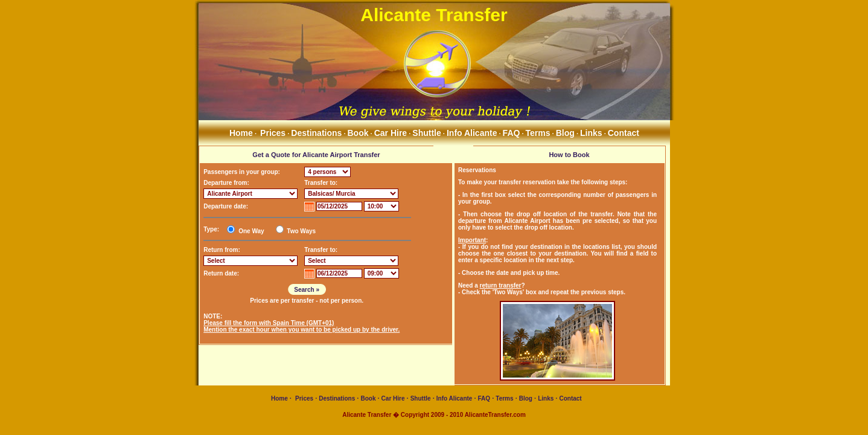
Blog (565, 133)
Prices (273, 133)
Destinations (316, 133)
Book (358, 133)
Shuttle (426, 133)
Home (240, 133)
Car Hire (391, 133)
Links (591, 133)
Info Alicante (472, 133)
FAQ (512, 133)
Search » (307, 290)
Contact (624, 133)
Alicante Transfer (434, 15)
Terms (538, 133)
